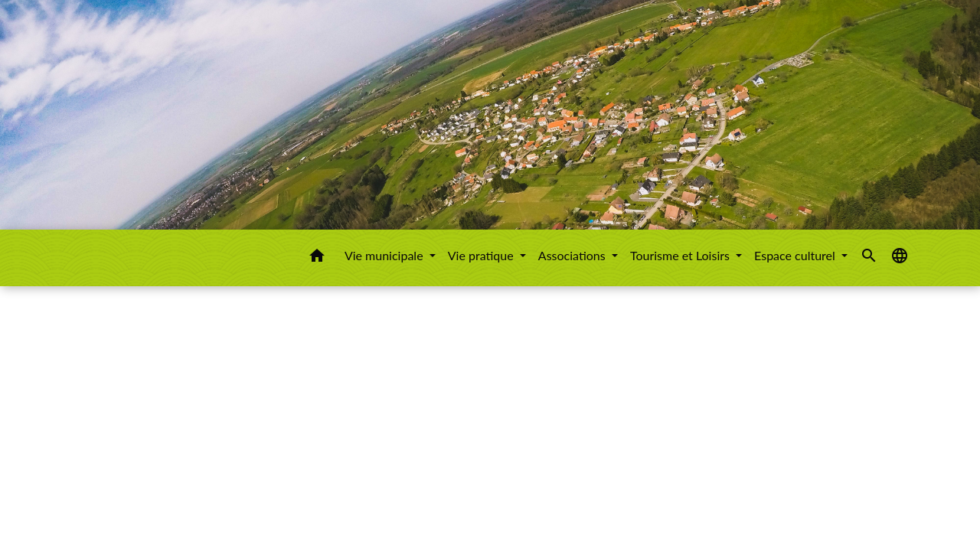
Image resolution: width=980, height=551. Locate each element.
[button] (317, 258)
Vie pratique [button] (482, 255)
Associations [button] (573, 255)
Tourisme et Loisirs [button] (681, 255)
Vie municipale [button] (385, 255)
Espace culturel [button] (796, 255)
